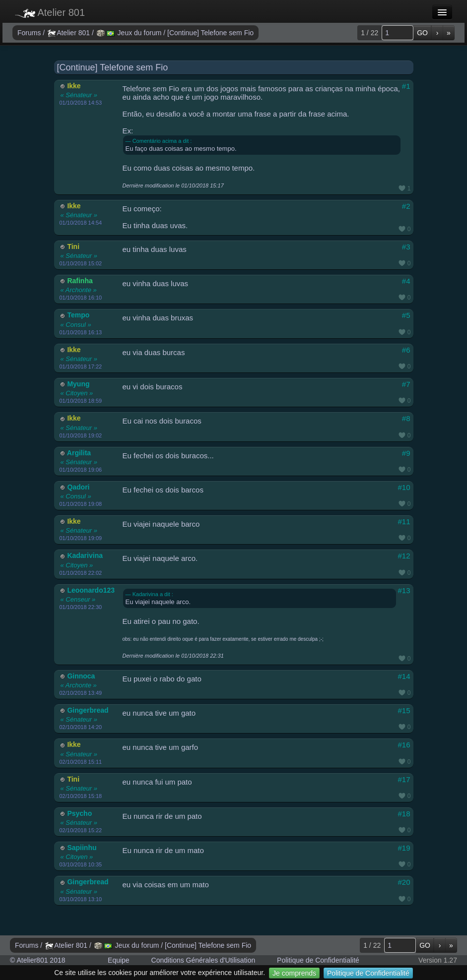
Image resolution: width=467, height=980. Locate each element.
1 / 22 (369, 33)
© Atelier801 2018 (38, 960)
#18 (404, 814)
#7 (406, 384)
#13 (404, 590)
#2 (406, 206)
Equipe (119, 960)
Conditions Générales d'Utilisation (203, 960)
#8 (406, 418)
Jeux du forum (130, 33)
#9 (406, 453)
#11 (404, 521)
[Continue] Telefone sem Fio (210, 33)
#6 (406, 350)
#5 (406, 315)
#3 (406, 247)
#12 (404, 556)
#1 (406, 86)
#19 (404, 848)
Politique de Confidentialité (368, 973)
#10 (404, 487)
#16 (404, 745)
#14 (404, 676)
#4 (406, 281)
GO (422, 33)
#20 (404, 882)
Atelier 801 (50, 12)
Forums (30, 33)
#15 (404, 710)
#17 (404, 779)
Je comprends (294, 973)
